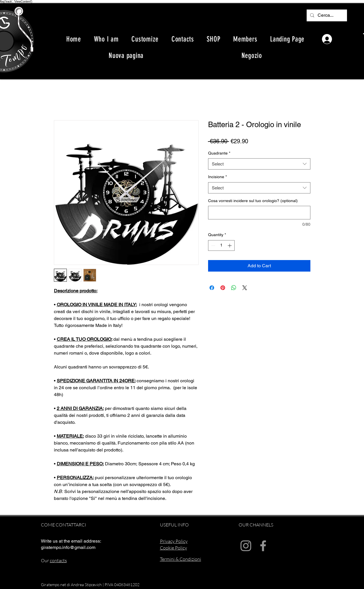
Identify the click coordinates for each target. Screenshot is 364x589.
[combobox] (259, 164)
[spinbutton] (221, 245)
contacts (58, 560)
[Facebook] (263, 546)
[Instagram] (246, 546)
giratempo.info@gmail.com (68, 547)
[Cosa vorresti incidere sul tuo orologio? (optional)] (259, 213)
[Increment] (230, 245)
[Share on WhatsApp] (234, 288)
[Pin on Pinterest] (223, 288)
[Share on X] (245, 288)
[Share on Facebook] (212, 288)
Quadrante (219, 153)
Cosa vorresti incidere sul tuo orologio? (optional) (253, 201)
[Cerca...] (326, 15)
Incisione (217, 177)
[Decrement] (213, 245)
